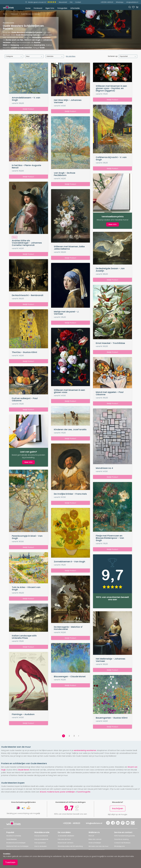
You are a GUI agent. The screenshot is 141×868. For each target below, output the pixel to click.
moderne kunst (53, 792)
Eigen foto (50, 8)
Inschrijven (118, 808)
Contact (78, 2)
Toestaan (10, 862)
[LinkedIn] (118, 824)
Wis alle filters (71, 56)
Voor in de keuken (41, 846)
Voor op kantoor (40, 843)
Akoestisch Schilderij (14, 836)
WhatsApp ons (119, 846)
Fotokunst (38, 8)
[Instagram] (108, 824)
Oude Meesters (12, 839)
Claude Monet (23, 770)
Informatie (75, 8)
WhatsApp (120, 2)
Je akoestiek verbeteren (66, 836)
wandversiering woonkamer (85, 750)
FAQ (71, 2)
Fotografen (62, 8)
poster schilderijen (68, 792)
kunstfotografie (84, 792)
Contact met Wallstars (122, 843)
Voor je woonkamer (41, 836)
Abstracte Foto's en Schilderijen (17, 846)
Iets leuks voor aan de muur (98, 846)
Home (28, 8)
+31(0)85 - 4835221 (71, 823)
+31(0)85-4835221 (107, 2)
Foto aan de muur (64, 839)
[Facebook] (113, 824)
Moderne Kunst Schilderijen (16, 843)
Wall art (91, 836)
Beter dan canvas (95, 839)
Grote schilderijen (95, 843)
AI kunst (43, 792)
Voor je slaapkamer (41, 839)
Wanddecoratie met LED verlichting (70, 846)
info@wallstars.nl (132, 2)
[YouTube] (128, 824)
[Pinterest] (123, 824)
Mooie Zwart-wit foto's (66, 843)
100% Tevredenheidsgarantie (124, 836)
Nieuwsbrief (63, 2)
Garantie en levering (121, 839)
